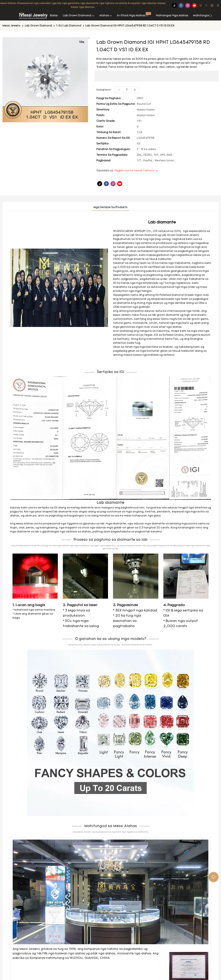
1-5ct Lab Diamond (69, 26)
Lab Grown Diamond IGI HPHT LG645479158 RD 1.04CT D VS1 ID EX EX (130, 26)
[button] (211, 16)
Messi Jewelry (11, 26)
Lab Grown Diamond (38, 26)
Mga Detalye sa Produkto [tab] (110, 207)
